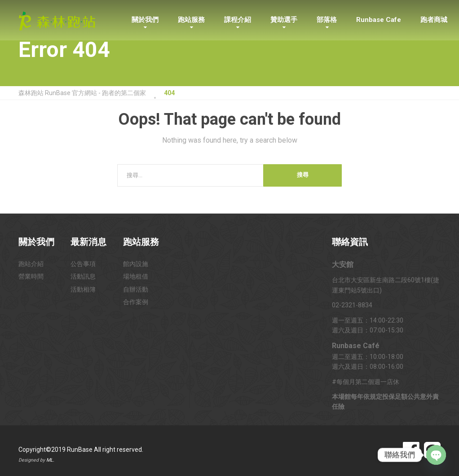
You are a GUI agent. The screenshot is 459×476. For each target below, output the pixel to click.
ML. (50, 460)
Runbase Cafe (379, 20)
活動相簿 (83, 289)
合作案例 (136, 302)
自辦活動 (136, 289)
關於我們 (145, 20)
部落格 (327, 20)
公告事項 (83, 264)
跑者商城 (434, 20)
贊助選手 (284, 20)
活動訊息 (83, 276)
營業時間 (31, 276)
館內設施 (136, 264)
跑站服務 (191, 20)
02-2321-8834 (352, 305)
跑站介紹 (31, 264)
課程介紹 (238, 20)
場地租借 (136, 276)
